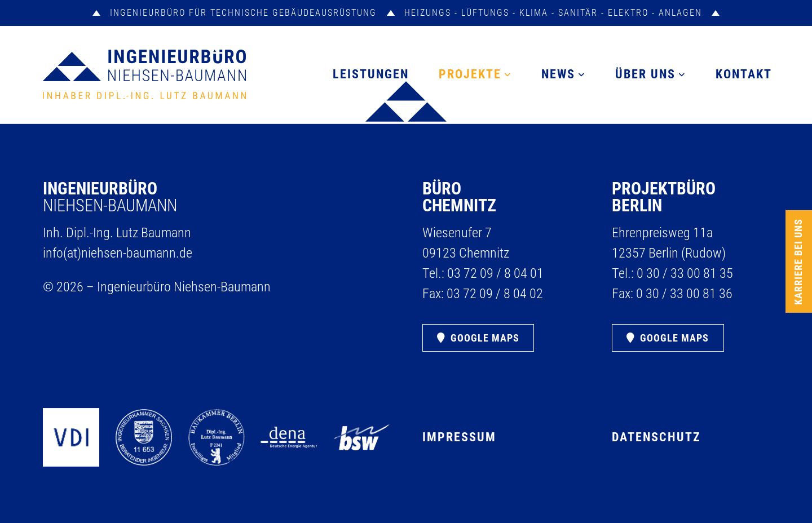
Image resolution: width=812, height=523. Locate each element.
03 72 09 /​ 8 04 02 (495, 294)
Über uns (645, 74)
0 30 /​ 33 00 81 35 (685, 273)
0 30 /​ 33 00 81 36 (684, 294)
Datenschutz (656, 437)
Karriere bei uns (799, 262)
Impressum (459, 437)
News (558, 74)
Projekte (470, 74)
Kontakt (744, 74)
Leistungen (371, 74)
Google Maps (485, 338)
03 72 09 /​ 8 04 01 (495, 273)
